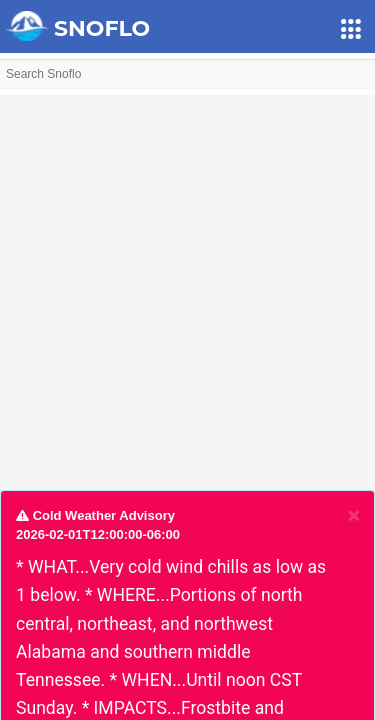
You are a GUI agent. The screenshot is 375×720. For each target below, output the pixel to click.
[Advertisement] (187, 282)
